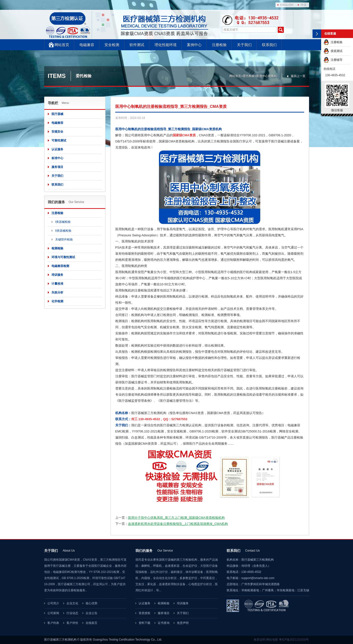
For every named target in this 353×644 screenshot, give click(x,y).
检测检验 (57, 248)
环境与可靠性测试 (63, 257)
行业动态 (72, 613)
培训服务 (57, 275)
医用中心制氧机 (267, 76)
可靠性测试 (59, 140)
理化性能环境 (166, 45)
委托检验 (249, 76)
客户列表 (53, 623)
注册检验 (219, 45)
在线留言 (92, 623)
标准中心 (57, 158)
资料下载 (144, 623)
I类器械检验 (63, 222)
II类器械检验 (63, 231)
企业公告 (92, 613)
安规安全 (57, 132)
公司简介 (53, 603)
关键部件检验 (64, 240)
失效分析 (57, 292)
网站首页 (62, 45)
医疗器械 (57, 114)
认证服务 (57, 149)
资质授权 (144, 613)
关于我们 (244, 45)
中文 (304, 5)
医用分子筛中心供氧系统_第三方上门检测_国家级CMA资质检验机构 (176, 518)
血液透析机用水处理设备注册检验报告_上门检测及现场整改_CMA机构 (178, 524)
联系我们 (269, 45)
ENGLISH (287, 5)
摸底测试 (333, 51)
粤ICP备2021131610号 (294, 640)
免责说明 (260, 640)
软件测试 (137, 45)
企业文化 (72, 603)
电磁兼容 (87, 45)
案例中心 (194, 45)
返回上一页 (298, 76)
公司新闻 (53, 613)
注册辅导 (333, 60)
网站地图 (272, 640)
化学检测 (57, 301)
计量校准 (57, 284)
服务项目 (57, 167)
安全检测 (112, 45)
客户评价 (72, 623)
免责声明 (183, 623)
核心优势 (92, 603)
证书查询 (164, 623)
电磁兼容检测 (60, 266)
